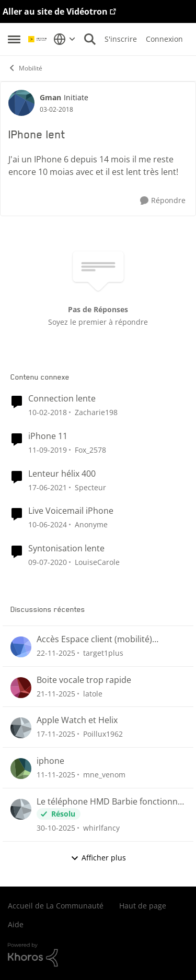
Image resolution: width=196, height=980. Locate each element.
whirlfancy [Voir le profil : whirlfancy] (101, 828)
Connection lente (62, 399)
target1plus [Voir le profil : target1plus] (103, 653)
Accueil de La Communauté (56, 906)
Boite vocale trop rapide (84, 680)
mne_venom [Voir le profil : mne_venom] (104, 775)
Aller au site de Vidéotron (55, 11)
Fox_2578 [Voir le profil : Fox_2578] (90, 450)
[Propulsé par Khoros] (98, 955)
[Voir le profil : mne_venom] (21, 769)
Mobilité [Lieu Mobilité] (25, 68)
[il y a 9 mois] (56, 775)
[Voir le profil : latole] (21, 688)
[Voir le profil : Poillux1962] (21, 728)
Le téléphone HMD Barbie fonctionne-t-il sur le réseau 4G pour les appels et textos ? (111, 802)
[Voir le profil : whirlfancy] (21, 809)
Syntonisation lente (66, 548)
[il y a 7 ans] (48, 450)
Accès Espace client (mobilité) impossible (94, 639)
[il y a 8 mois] (56, 653)
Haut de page (143, 906)
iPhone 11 (48, 436)
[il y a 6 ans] (48, 487)
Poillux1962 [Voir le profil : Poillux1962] (103, 734)
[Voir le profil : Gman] (21, 103)
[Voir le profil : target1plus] (21, 647)
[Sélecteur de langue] (65, 39)
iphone (50, 761)
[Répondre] (163, 201)
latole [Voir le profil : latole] (93, 693)
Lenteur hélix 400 (62, 474)
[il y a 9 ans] (48, 412)
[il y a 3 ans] (48, 524)
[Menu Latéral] (14, 39)
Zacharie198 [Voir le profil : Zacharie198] (96, 412)
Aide (16, 924)
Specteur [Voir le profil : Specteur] (90, 487)
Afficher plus (98, 858)
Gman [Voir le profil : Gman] (50, 97)
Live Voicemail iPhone (71, 511)
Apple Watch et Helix (77, 720)
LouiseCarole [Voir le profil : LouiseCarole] (97, 562)
